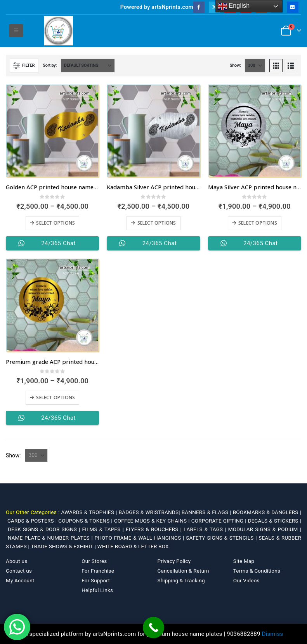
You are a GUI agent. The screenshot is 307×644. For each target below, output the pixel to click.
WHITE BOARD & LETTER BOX (133, 546)
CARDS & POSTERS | (33, 521)
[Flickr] (292, 7)
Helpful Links (97, 590)
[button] (16, 31)
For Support (96, 580)
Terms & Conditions (257, 571)
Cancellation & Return (183, 571)
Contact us (19, 571)
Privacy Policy (174, 561)
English (234, 6)
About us (16, 561)
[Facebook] (199, 7)
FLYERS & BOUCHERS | (155, 529)
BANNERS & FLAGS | (207, 512)
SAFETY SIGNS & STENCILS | (222, 538)
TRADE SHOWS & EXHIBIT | (64, 546)
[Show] (255, 66)
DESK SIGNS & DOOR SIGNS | (45, 529)
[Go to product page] (52, 131)
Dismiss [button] (273, 634)
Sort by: (50, 65)
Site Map (244, 561)
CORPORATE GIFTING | (220, 521)
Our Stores (94, 561)
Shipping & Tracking (181, 580)
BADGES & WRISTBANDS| (150, 512)
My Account (20, 580)
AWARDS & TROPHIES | (89, 512)
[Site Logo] (58, 31)
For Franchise (98, 571)
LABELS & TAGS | (206, 529)
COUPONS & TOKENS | (86, 521)
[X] (214, 7)
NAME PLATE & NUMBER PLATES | (51, 538)
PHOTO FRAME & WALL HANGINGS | (140, 538)
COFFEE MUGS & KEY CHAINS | (153, 521)
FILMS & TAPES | (104, 529)
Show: (235, 65)
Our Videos (246, 580)
